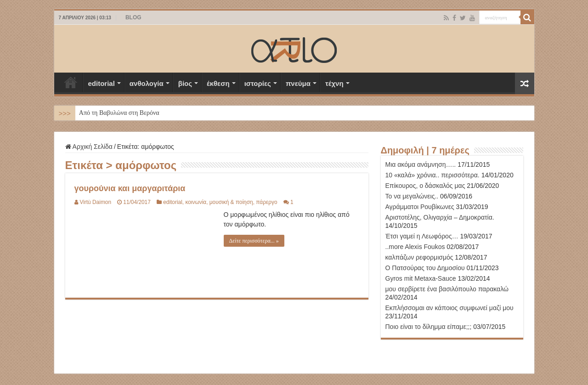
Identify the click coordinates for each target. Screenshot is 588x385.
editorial (102, 83)
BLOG (133, 17)
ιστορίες (258, 83)
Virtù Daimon (96, 202)
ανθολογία (147, 83)
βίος (185, 83)
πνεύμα (298, 83)
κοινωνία (196, 202)
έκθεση (218, 83)
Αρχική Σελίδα (71, 82)
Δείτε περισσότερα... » (254, 241)
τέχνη (334, 83)
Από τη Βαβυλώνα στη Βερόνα (119, 113)
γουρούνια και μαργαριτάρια (130, 188)
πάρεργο (266, 202)
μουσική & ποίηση (231, 202)
